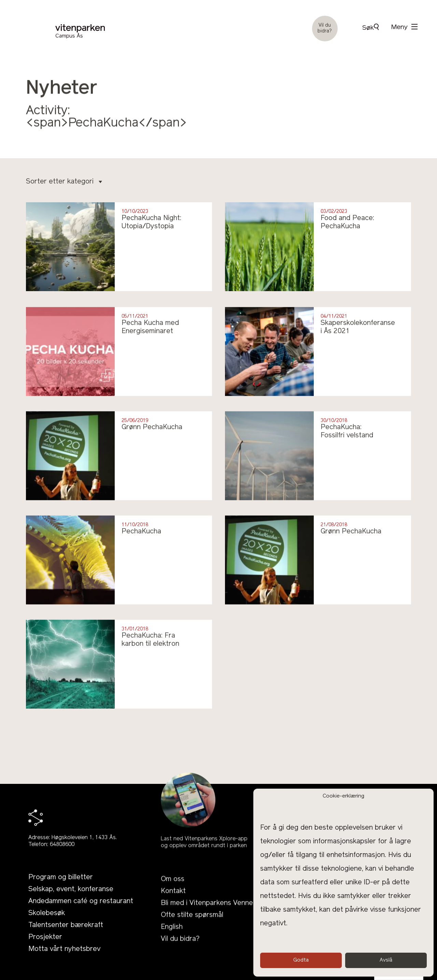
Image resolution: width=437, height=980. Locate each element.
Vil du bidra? (325, 28)
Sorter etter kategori (64, 182)
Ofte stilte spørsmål (192, 935)
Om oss (173, 899)
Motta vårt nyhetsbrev (64, 961)
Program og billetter (61, 889)
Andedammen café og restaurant (81, 913)
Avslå (386, 960)
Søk (370, 28)
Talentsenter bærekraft (66, 937)
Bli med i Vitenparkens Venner (208, 923)
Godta (301, 960)
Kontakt (173, 911)
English (172, 947)
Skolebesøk (47, 925)
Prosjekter (45, 949)
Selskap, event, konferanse (71, 901)
